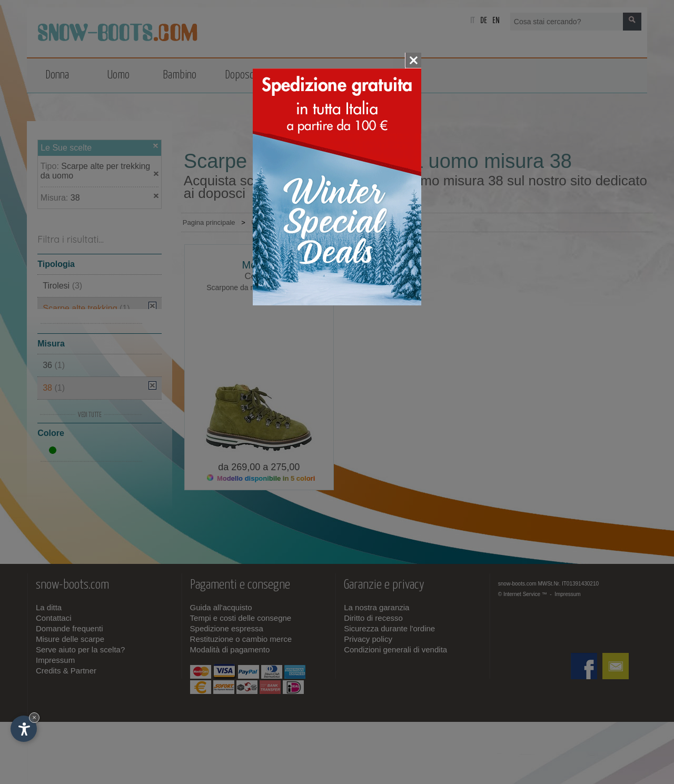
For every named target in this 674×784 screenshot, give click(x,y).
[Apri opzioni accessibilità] (24, 729)
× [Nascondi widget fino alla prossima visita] (34, 717)
